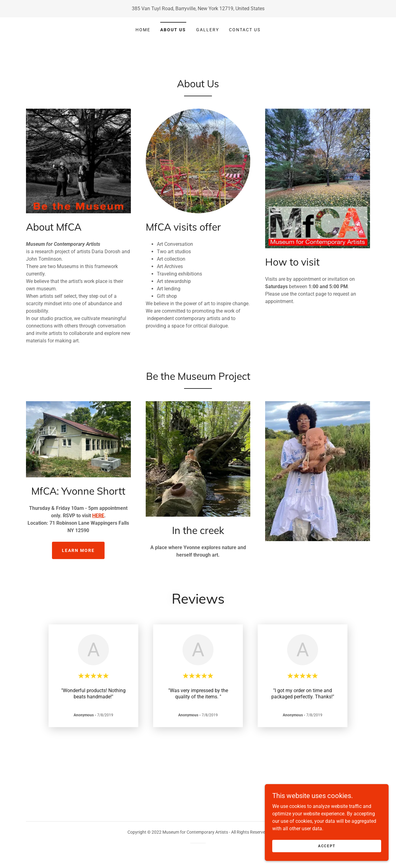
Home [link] (143, 30)
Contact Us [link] (245, 30)
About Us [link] (173, 30)
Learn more (78, 550)
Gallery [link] (208, 30)
